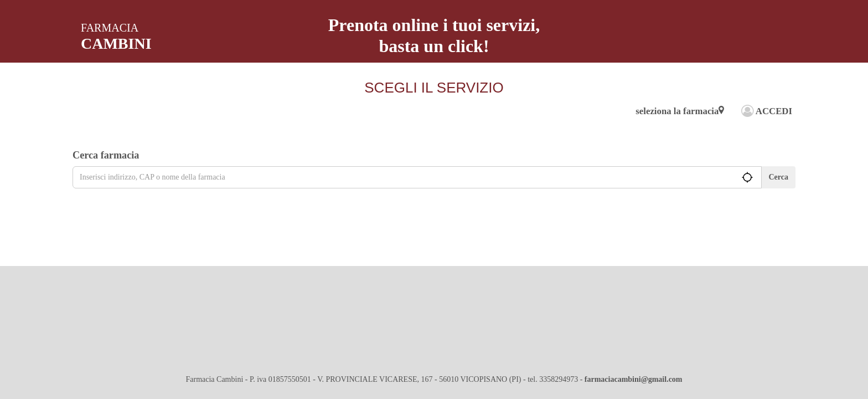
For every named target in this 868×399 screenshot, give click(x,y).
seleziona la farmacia (680, 111)
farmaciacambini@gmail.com (634, 379)
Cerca (779, 177)
